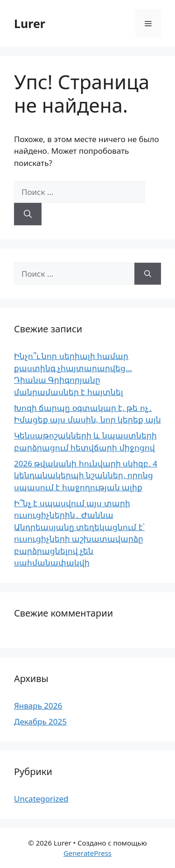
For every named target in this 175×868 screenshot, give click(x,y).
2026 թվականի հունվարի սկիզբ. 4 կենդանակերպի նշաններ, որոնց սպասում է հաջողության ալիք (86, 475)
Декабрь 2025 (40, 721)
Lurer (30, 23)
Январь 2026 (38, 706)
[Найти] (28, 214)
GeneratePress (87, 853)
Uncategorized (41, 799)
